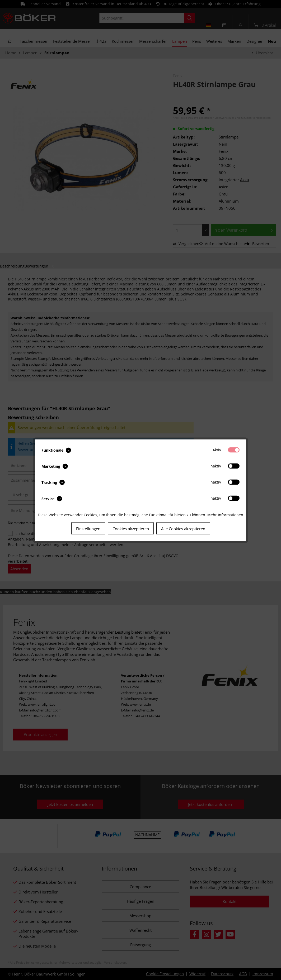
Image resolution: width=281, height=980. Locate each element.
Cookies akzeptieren (131, 528)
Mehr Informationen (225, 515)
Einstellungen (88, 528)
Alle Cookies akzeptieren (183, 528)
